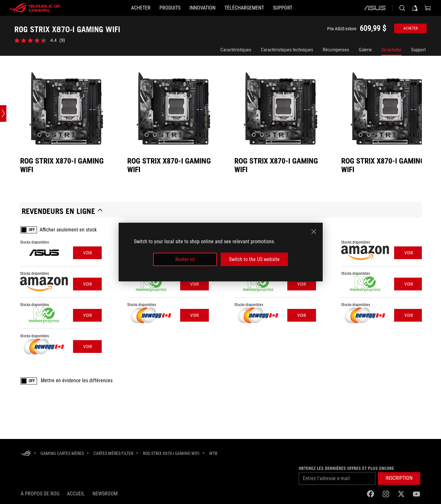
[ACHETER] (141, 8)
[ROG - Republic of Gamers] (35, 8)
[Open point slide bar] (3, 113)
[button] (399, 478)
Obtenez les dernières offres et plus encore (346, 468)
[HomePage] (26, 454)
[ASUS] (375, 8)
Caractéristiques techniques (287, 50)
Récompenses (336, 50)
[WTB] (213, 454)
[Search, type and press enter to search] (402, 8)
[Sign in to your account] (415, 8)
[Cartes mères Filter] (113, 453)
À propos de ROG (40, 494)
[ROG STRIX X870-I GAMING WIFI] (171, 453)
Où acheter (391, 50)
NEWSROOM (105, 494)
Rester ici (185, 259)
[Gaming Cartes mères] (62, 453)
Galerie (365, 50)
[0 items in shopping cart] (428, 8)
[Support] (283, 8)
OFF (32, 230)
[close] (314, 231)
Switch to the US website (254, 259)
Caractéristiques (236, 50)
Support (418, 50)
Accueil (76, 494)
